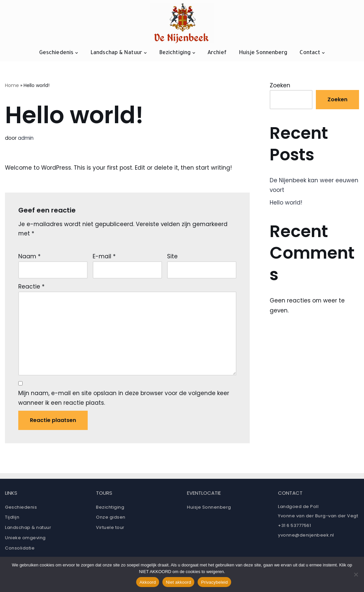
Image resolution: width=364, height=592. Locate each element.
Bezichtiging (110, 508)
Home (12, 85)
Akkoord (148, 582)
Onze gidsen (111, 519)
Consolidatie (20, 549)
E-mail (104, 257)
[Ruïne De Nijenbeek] (182, 23)
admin (26, 138)
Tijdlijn (12, 519)
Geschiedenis (21, 508)
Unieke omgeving (25, 539)
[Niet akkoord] (356, 574)
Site (172, 257)
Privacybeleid (214, 582)
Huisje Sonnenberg (263, 53)
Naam (29, 257)
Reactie (31, 287)
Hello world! (286, 203)
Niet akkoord (178, 582)
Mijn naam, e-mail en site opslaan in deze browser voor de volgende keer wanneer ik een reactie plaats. (124, 399)
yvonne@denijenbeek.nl (306, 536)
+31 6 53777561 (294, 527)
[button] (77, 53)
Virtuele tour (110, 529)
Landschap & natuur (28, 529)
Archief (217, 53)
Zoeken (280, 85)
